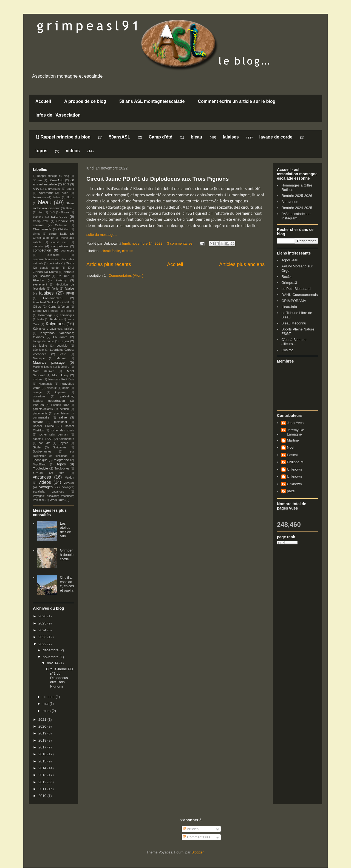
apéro (70, 189)
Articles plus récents (109, 264)
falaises (231, 137)
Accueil (43, 101)
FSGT (66, 302)
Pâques (38, 405)
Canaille (62, 221)
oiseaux (52, 388)
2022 (43, 644)
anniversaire (53, 189)
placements (40, 413)
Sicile (37, 447)
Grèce (37, 311)
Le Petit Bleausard (296, 289)
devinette (54, 263)
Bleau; (70, 208)
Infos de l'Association (58, 115)
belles (57, 197)
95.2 (66, 184)
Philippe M (295, 462)
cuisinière (53, 255)
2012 (43, 782)
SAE (49, 439)
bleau (196, 137)
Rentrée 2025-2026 (297, 196)
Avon (65, 193)
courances (67, 251)
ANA (36, 189)
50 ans (38, 180)
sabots (37, 439)
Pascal (292, 455)
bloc (40, 212)
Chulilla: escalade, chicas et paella (67, 584)
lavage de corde (276, 137)
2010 (43, 796)
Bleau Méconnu (294, 323)
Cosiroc (287, 350)
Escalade (44, 276)
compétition (42, 250)
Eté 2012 (63, 276)
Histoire (69, 311)
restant (38, 422)
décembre (51, 650)
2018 (43, 740)
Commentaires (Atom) (126, 275)
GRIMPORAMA (294, 301)
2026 (43, 616)
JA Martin (55, 319)
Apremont (46, 193)
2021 (43, 719)
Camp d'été (160, 137)
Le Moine (40, 346)
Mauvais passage (49, 362)
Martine (293, 440)
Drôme (53, 272)
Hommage (45, 315)
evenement (40, 285)
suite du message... (102, 235)
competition (60, 246)
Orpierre (60, 392)
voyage (69, 483)
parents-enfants (43, 409)
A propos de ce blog (85, 101)
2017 (43, 747)
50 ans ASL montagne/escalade (152, 101)
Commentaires (197, 837)
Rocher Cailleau (44, 426)
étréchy (61, 280)
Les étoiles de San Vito (65, 530)
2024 (43, 630)
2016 (43, 754)
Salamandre (66, 439)
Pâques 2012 (60, 405)
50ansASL (119, 137)
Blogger (197, 852)
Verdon (70, 478)
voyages (46, 487)
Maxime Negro (43, 367)
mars (47, 711)
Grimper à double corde (67, 555)
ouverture (39, 396)
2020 (43, 726)
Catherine (61, 225)
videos (73, 151)
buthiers (38, 217)
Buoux (65, 212)
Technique (40, 460)
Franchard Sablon (44, 302)
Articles (191, 829)
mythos (38, 379)
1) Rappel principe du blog (63, 137)
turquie (38, 473)
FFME (70, 294)
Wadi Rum (57, 500)
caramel (39, 225)
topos (41, 151)
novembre (51, 657)
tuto (62, 473)
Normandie (46, 384)
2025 (43, 623)
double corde (49, 268)
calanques (59, 217)
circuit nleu (59, 242)
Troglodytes (62, 469)
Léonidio (38, 350)
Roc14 (287, 277)
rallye (63, 417)
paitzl (291, 491)
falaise (69, 288)
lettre (63, 354)
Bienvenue (290, 202)
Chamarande (42, 229)
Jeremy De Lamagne (295, 432)
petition (64, 409)
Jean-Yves (295, 423)
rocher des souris (62, 430)
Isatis (41, 319)
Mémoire (64, 367)
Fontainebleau (53, 298)
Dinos (70, 263)
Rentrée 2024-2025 (297, 208)
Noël (291, 447)
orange (37, 392)
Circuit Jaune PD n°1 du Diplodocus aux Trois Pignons (158, 179)
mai (46, 704)
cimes (37, 234)
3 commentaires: (181, 243)
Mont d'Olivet (43, 371)
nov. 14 (53, 663)
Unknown (294, 469)
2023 (43, 637)
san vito (45, 443)
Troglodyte (40, 468)
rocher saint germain (54, 435)
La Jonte (60, 337)
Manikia (61, 358)
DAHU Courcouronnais (299, 295)
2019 (43, 733)
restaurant (60, 422)
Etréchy (38, 280)
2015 (43, 761)
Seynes (63, 443)
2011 (43, 789)
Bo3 (52, 212)
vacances (42, 477)
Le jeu (64, 341)
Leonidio (62, 346)
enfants (69, 272)
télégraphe (61, 460)
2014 (43, 768)
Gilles (37, 306)
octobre (49, 697)
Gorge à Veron (59, 307)
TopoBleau (40, 464)
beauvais (39, 197)
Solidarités (60, 447)
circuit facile (111, 251)
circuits (128, 251)
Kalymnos (55, 324)
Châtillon (64, 229)
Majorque (39, 358)
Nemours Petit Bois (61, 379)
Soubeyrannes (42, 452)
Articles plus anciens (242, 264)
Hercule (53, 311)
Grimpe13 (289, 283)
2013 (43, 775)
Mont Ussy (60, 375)
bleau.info (289, 307)
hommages (67, 315)
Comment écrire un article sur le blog (237, 101)
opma (66, 388)
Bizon (70, 197)
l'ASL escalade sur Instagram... (296, 216)
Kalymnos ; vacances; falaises (53, 329)
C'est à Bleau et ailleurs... (294, 342)
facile (55, 289)
